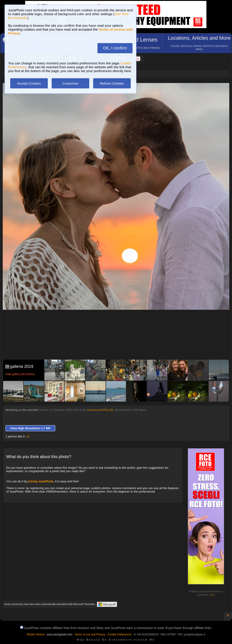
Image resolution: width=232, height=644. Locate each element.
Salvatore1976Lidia (100, 410)
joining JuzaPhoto (41, 481)
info (212, 595)
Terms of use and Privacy (90, 634)
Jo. (28, 436)
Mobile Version (36, 634)
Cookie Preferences (120, 634)
